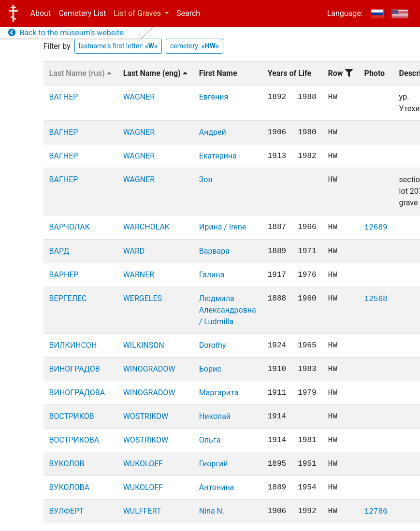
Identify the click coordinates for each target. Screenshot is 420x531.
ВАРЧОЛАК (70, 227)
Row (340, 73)
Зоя (206, 179)
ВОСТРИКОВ (72, 416)
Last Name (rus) (80, 73)
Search (188, 13)
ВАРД (59, 251)
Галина (212, 275)
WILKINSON (144, 345)
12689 (376, 228)
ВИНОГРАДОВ (75, 369)
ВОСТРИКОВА (74, 440)
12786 (376, 512)
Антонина (217, 487)
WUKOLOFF (143, 464)
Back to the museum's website (66, 33)
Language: (345, 13)
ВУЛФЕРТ (67, 511)
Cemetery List (82, 13)
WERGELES (143, 298)
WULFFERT (142, 511)
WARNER (139, 275)
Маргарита (219, 393)
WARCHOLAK (146, 227)
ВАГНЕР (64, 97)
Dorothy (213, 345)
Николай (215, 416)
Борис (210, 369)
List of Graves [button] (138, 13)
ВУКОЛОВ (67, 464)
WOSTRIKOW (146, 416)
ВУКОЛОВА (69, 487)
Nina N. (212, 511)
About (41, 13)
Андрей (213, 132)
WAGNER (139, 97)
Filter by (57, 46)
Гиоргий (214, 464)
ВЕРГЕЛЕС (68, 298)
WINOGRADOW (149, 369)
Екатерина (218, 156)
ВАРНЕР (64, 275)
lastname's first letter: (118, 46)
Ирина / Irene (223, 227)
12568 (376, 299)
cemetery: (195, 46)
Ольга (210, 440)
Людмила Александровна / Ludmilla (228, 310)
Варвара (214, 251)
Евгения (214, 97)
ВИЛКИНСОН (73, 345)
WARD (134, 251)
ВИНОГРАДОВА (77, 393)
